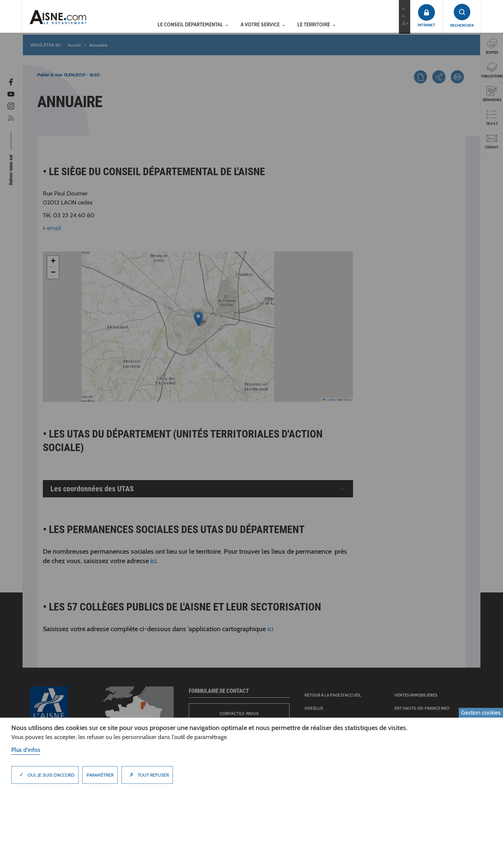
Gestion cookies (481, 713)
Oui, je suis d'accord (45, 775)
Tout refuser (147, 775)
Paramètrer (100, 775)
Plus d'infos (26, 750)
